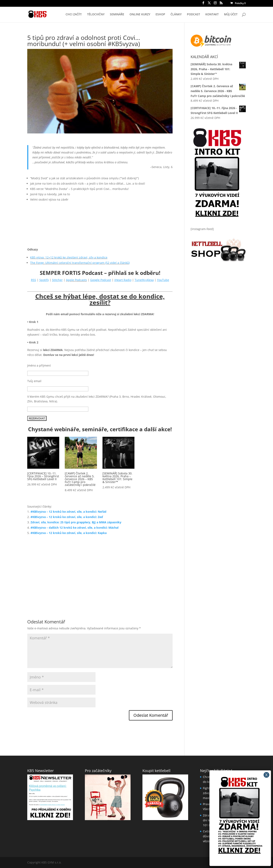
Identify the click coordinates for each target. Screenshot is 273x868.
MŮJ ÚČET (231, 15)
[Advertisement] (100, 572)
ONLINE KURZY (140, 15)
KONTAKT (212, 15)
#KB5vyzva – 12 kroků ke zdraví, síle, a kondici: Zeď (67, 517)
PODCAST (193, 15)
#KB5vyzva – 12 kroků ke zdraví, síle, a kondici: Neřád (68, 512)
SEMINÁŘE (117, 15)
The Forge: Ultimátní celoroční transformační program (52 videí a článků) (80, 263)
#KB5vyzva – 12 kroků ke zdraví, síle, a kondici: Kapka (69, 533)
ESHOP (160, 15)
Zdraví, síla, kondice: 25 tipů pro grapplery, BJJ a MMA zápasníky (76, 522)
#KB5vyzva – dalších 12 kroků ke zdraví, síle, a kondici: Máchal (75, 528)
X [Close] (266, 775)
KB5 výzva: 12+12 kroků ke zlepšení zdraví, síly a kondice (69, 257)
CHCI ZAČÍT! (74, 15)
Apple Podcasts (76, 280)
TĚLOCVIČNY (96, 15)
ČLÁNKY (176, 15)
